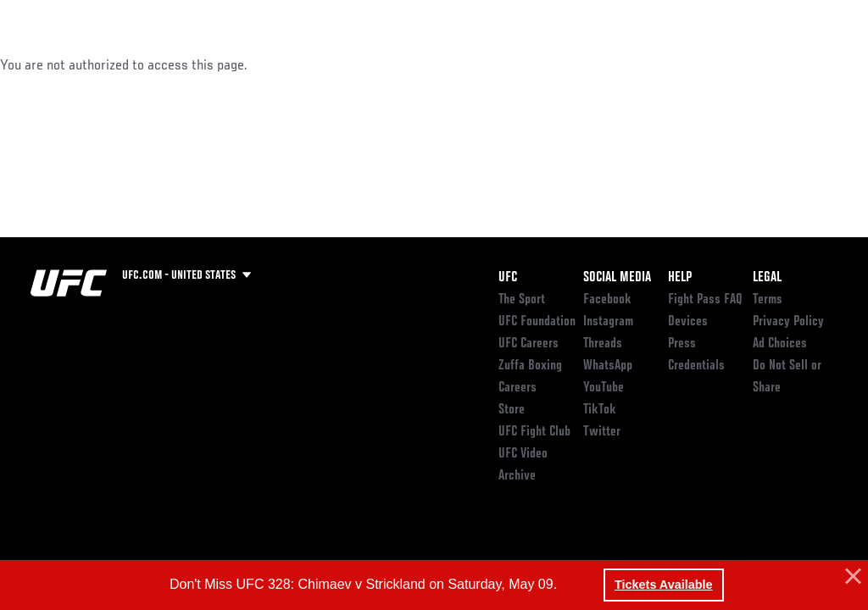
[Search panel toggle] (813, 64)
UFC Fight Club (534, 432)
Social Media (617, 278)
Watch (609, 64)
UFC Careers (529, 344)
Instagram (608, 322)
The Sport (522, 300)
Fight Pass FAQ (705, 300)
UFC (508, 278)
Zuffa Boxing (691, 64)
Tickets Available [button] (663, 585)
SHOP (766, 64)
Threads (603, 344)
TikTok (600, 410)
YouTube (604, 388)
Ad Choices (780, 344)
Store (512, 410)
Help (680, 278)
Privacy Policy (788, 322)
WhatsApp (608, 366)
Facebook (607, 300)
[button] (851, 577)
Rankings (118, 64)
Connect (541, 64)
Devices (688, 322)
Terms (768, 300)
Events (46, 64)
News (260, 64)
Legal (767, 278)
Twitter (602, 432)
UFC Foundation (537, 322)
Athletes (194, 64)
